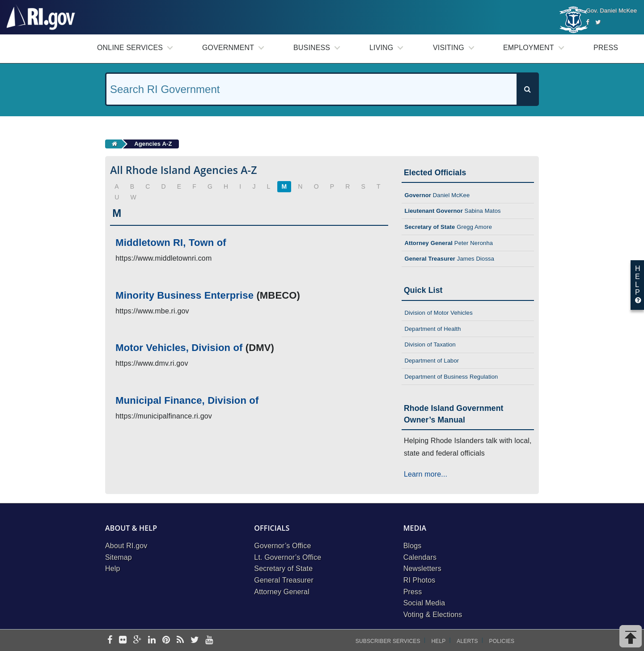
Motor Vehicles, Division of (179, 348)
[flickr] (123, 640)
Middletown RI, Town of (171, 243)
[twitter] (195, 640)
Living (381, 48)
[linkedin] (152, 640)
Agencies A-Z (153, 144)
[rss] (180, 640)
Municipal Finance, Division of (187, 400)
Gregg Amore (448, 227)
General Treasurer (284, 580)
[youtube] (209, 640)
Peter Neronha (449, 243)
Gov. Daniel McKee (611, 11)
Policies (502, 641)
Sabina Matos (452, 211)
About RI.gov (126, 546)
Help (113, 569)
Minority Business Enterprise (184, 295)
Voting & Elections (433, 615)
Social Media (424, 603)
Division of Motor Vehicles (438, 313)
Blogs (413, 546)
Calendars (420, 557)
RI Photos (419, 580)
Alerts (467, 641)
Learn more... (426, 474)
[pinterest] (166, 640)
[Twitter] (598, 22)
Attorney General (282, 592)
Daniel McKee (437, 195)
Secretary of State (283, 569)
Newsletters (422, 569)
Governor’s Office (282, 546)
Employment (529, 48)
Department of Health (432, 329)
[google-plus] (138, 640)
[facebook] (110, 640)
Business (312, 48)
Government (228, 48)
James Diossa (449, 259)
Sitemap (119, 557)
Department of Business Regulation (451, 377)
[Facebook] (587, 22)
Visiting (449, 48)
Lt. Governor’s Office (288, 557)
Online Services (130, 48)
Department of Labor (432, 361)
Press (606, 48)
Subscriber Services (388, 641)
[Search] (527, 89)
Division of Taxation (430, 345)
